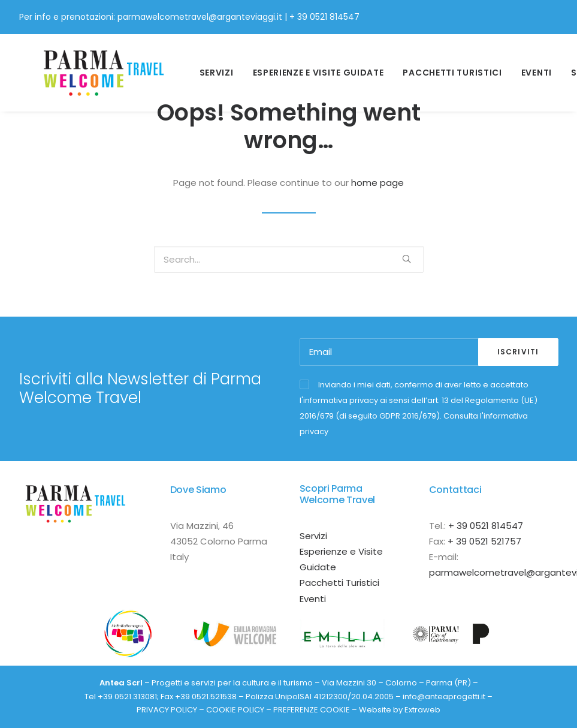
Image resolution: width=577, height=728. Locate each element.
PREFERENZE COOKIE (312, 710)
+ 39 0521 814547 (324, 17)
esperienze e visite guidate (311, 67)
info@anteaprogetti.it (444, 697)
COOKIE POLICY (235, 710)
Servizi (209, 67)
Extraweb (422, 710)
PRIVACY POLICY (167, 710)
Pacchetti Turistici (445, 67)
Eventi (529, 67)
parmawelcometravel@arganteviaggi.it (200, 17)
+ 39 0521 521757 (484, 541)
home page (377, 183)
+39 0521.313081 (127, 697)
